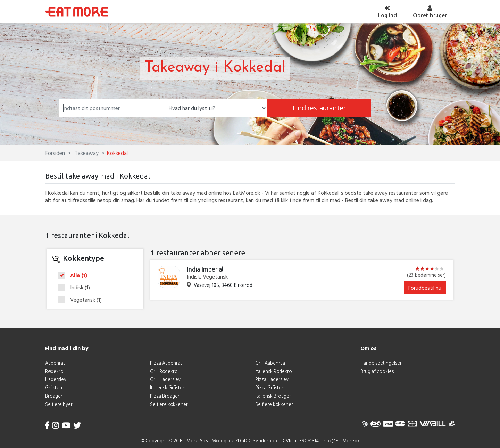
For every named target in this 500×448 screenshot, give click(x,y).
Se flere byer (59, 404)
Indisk (76, 288)
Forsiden (55, 153)
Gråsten (54, 387)
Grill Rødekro (164, 371)
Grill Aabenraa (270, 363)
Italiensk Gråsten (168, 387)
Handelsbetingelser (381, 363)
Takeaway (86, 153)
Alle (75, 275)
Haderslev (56, 379)
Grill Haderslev (165, 379)
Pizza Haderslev (272, 379)
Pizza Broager (165, 396)
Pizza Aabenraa (166, 363)
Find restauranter (319, 108)
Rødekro (54, 371)
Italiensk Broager (273, 396)
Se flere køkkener (169, 404)
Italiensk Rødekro (274, 371)
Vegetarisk (82, 300)
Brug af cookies (377, 371)
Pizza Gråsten (270, 387)
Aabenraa (55, 363)
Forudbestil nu (425, 288)
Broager (54, 396)
